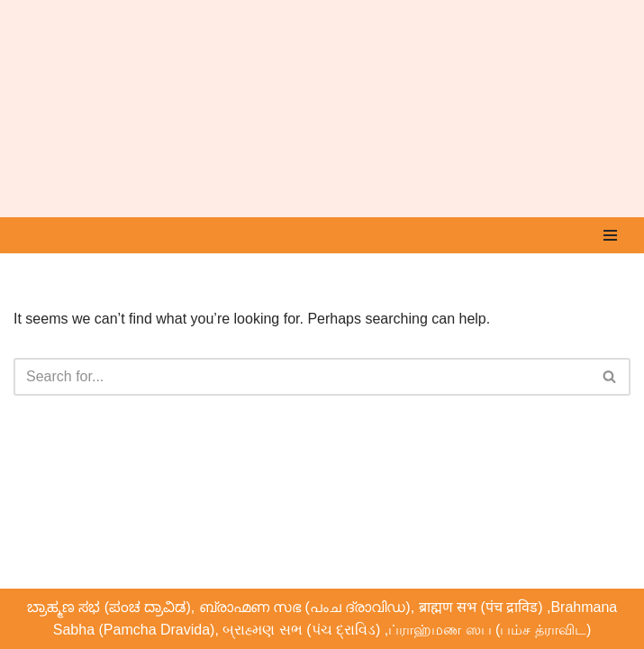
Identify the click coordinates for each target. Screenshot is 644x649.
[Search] (302, 377)
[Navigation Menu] (610, 235)
